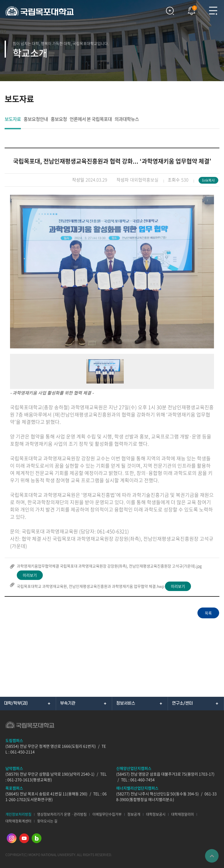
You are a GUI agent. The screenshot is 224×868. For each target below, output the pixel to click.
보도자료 (13, 119)
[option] (112, 272)
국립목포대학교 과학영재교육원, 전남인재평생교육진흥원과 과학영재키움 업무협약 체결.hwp (90, 586)
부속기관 (68, 703)
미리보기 (30, 575)
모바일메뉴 (213, 11)
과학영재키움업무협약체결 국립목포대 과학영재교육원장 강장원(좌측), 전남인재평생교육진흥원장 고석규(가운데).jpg (109, 566)
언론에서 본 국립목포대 (91, 119)
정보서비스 (126, 703)
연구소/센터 (182, 703)
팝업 (189, 9)
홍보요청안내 (36, 119)
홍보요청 (59, 119)
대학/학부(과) (16, 703)
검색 (170, 11)
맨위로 (212, 856)
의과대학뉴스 (127, 119)
